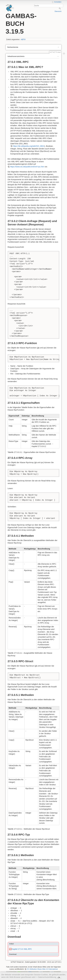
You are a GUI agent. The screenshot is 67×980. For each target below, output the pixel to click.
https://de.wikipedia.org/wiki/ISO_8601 (29, 146)
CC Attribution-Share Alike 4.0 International (42, 969)
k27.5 (23, 39)
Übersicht (58, 11)
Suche (60, 8)
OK (59, 977)
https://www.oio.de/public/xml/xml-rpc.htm (27, 167)
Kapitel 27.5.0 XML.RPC (22, 949)
